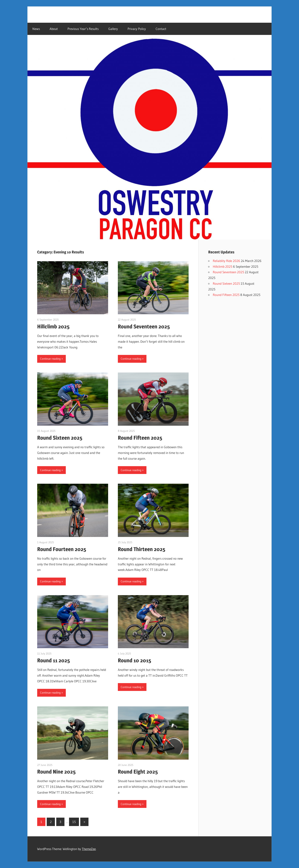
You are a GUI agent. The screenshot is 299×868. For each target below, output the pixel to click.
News (36, 29)
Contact (161, 29)
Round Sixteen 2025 (60, 438)
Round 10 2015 (135, 660)
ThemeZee (89, 849)
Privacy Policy (137, 29)
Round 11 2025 (54, 660)
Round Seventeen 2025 (144, 326)
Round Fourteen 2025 (62, 549)
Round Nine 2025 (56, 772)
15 (74, 822)
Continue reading (50, 359)
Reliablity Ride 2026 (226, 261)
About (54, 29)
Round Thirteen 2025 (142, 549)
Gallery (113, 29)
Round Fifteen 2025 (140, 438)
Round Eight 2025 (138, 772)
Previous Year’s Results (83, 29)
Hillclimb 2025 (53, 326)
